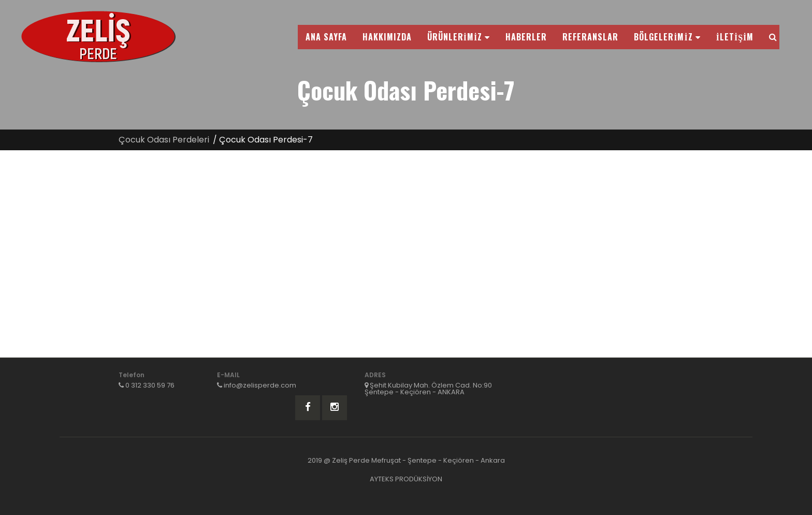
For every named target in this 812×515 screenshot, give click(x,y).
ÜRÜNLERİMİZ (459, 37)
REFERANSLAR (590, 37)
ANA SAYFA (326, 37)
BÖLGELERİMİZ (667, 37)
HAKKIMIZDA (387, 37)
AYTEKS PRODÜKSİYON (406, 479)
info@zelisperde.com (260, 385)
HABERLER (526, 37)
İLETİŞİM (735, 37)
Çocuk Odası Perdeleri (164, 140)
